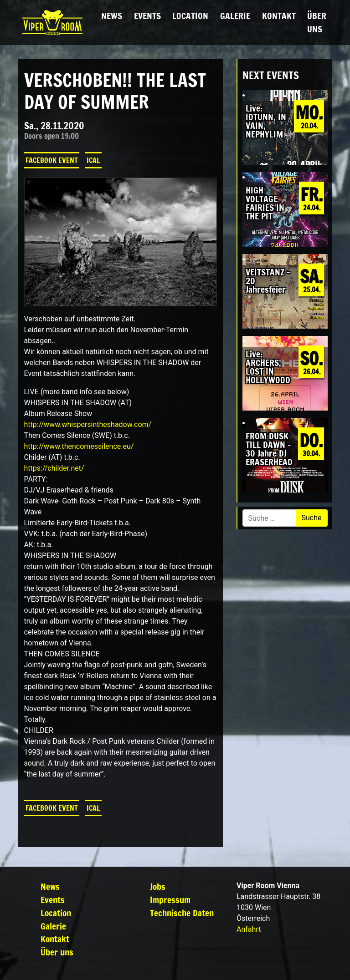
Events (147, 16)
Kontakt (279, 16)
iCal (93, 160)
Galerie (235, 16)
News (112, 16)
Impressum (170, 900)
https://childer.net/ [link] (54, 468)
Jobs (158, 886)
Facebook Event (52, 160)
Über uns (317, 22)
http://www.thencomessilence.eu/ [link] (79, 446)
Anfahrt (249, 929)
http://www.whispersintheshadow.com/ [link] (88, 424)
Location (190, 16)
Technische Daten (182, 913)
